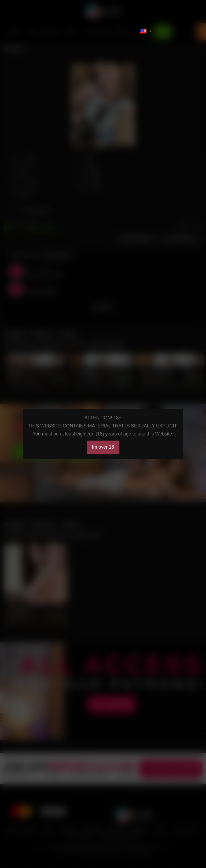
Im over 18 (103, 447)
